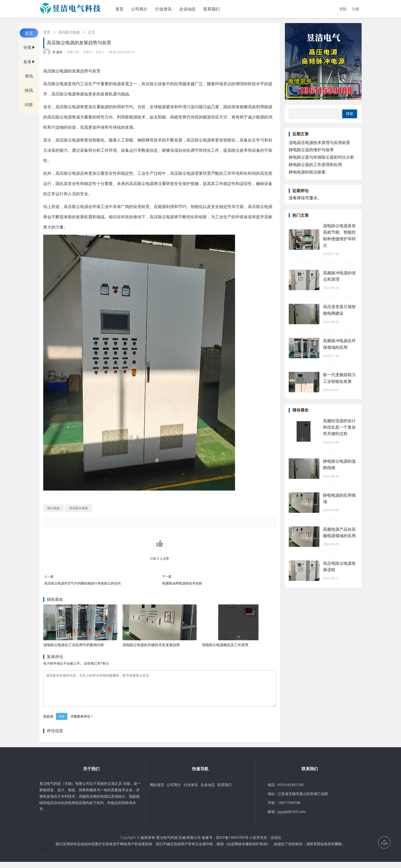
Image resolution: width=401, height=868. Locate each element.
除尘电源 (60, 84)
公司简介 (139, 9)
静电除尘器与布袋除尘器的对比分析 (321, 157)
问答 (29, 105)
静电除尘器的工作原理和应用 (315, 165)
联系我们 (211, 9)
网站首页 (157, 791)
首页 (119, 9)
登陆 (343, 9)
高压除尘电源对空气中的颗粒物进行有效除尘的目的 (82, 583)
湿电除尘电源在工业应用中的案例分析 (74, 645)
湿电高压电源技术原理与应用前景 (319, 143)
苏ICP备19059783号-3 (234, 844)
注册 (355, 9)
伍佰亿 (276, 844)
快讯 (29, 90)
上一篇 (49, 576)
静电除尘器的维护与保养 (311, 150)
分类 (27, 47)
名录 (27, 62)
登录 (62, 723)
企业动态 (187, 9)
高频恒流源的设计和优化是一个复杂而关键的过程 (339, 427)
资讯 (29, 76)
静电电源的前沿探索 (307, 172)
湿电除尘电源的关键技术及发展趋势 (151, 645)
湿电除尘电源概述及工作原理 (225, 645)
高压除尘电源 (69, 32)
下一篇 (167, 576)
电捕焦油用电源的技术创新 (182, 583)
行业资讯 (163, 9)
